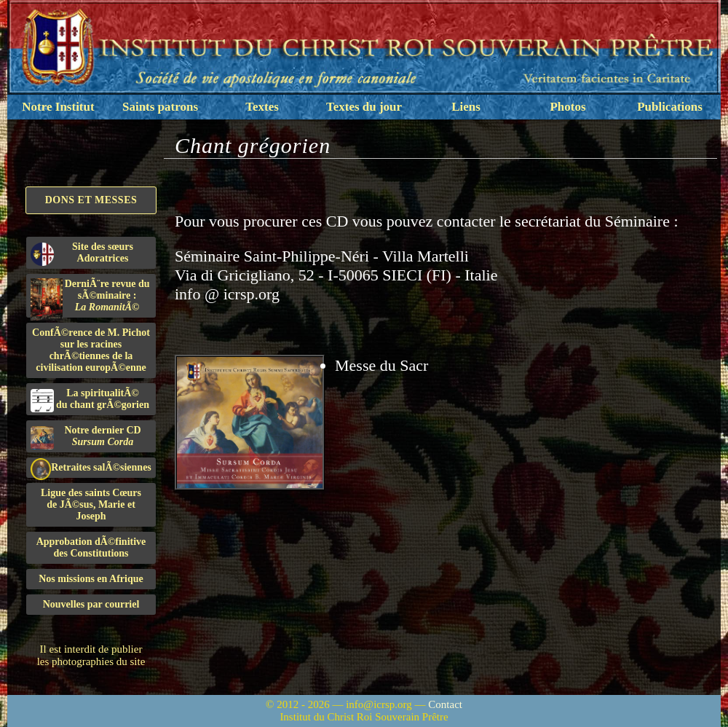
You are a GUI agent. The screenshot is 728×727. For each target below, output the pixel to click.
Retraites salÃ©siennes (91, 468)
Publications (670, 107)
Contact (445, 704)
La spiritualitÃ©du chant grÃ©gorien (90, 400)
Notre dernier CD (86, 437)
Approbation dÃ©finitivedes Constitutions (91, 547)
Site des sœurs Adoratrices (82, 254)
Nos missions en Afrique (91, 579)
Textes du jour (364, 107)
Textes (262, 107)
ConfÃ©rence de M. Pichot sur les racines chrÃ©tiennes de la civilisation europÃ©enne (91, 350)
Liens (466, 107)
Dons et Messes (91, 200)
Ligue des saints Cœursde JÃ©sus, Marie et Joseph (91, 504)
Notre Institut (58, 107)
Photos (567, 107)
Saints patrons (160, 107)
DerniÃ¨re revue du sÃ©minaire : (90, 298)
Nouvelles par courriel (91, 604)
